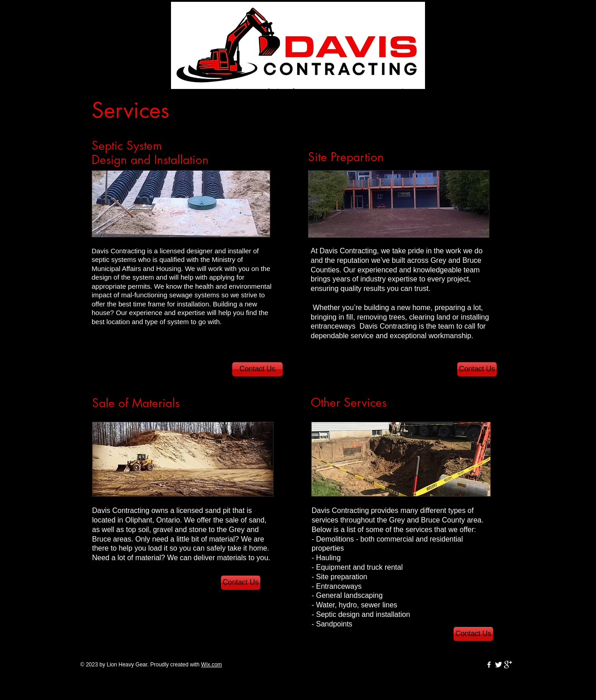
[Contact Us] (257, 369)
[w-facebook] (489, 665)
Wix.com (211, 665)
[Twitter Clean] (498, 665)
